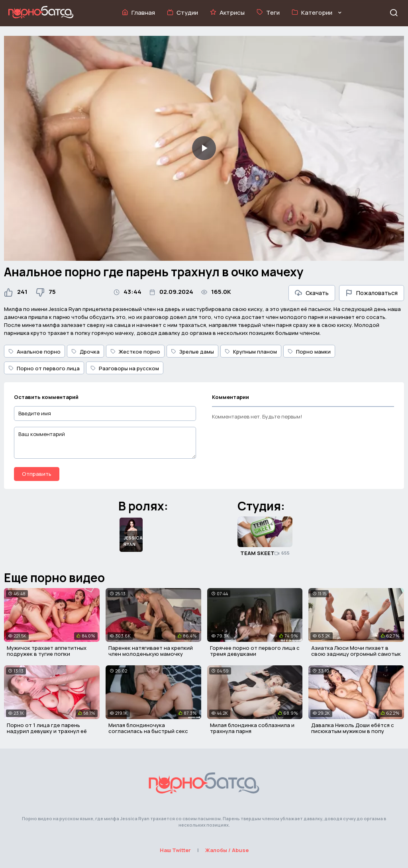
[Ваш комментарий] (105, 443)
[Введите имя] (105, 413)
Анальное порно (34, 352)
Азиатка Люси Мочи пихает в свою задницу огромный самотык (356, 651)
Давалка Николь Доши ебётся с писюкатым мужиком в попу (353, 728)
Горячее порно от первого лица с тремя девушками (255, 651)
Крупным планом (251, 352)
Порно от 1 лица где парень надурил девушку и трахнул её (47, 728)
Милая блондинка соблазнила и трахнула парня (252, 728)
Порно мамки (309, 352)
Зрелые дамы (192, 352)
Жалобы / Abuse (227, 850)
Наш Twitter (175, 850)
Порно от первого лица (44, 368)
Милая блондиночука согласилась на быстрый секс (148, 728)
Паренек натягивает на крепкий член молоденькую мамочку (151, 651)
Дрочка (85, 352)
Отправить (37, 474)
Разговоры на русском (125, 368)
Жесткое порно (135, 352)
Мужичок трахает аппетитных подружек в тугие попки (47, 651)
